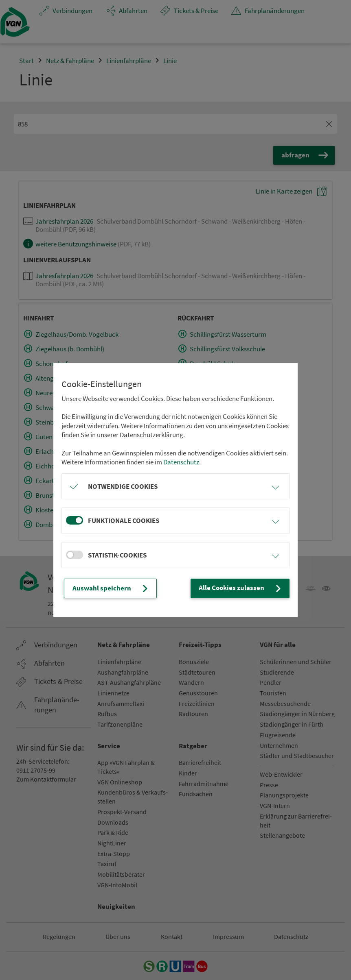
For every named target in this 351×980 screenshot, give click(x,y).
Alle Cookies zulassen (241, 588)
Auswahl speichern (111, 588)
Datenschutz (181, 462)
